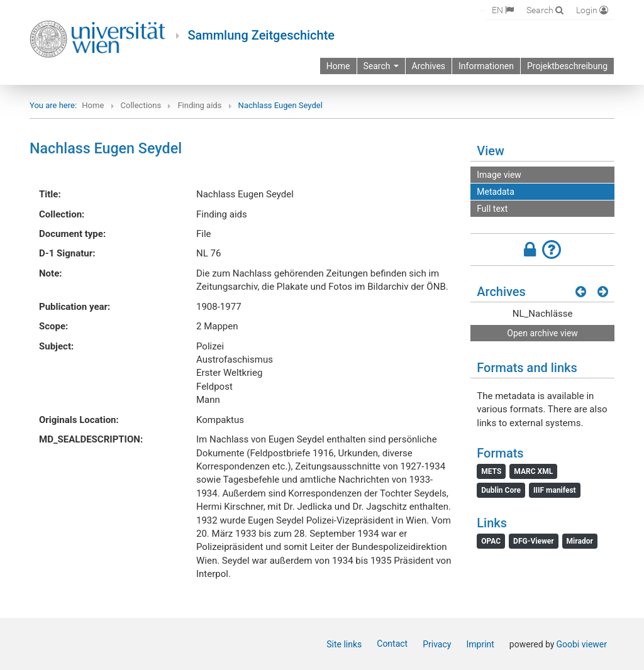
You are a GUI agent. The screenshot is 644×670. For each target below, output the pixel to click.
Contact (392, 644)
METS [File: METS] (491, 471)
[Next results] (603, 292)
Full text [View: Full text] (492, 209)
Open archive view (542, 333)
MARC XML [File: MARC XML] (533, 471)
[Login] (592, 10)
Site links (344, 644)
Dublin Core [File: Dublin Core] (501, 490)
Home (93, 105)
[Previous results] (581, 292)
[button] (542, 250)
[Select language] (503, 10)
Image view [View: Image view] (499, 175)
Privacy (437, 644)
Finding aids (199, 105)
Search (381, 66)
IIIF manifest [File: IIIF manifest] (555, 490)
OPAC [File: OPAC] (491, 541)
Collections (141, 105)
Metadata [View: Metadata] (496, 192)
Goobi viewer (581, 644)
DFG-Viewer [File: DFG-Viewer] (533, 541)
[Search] (545, 10)
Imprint (480, 644)
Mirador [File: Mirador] (580, 541)
